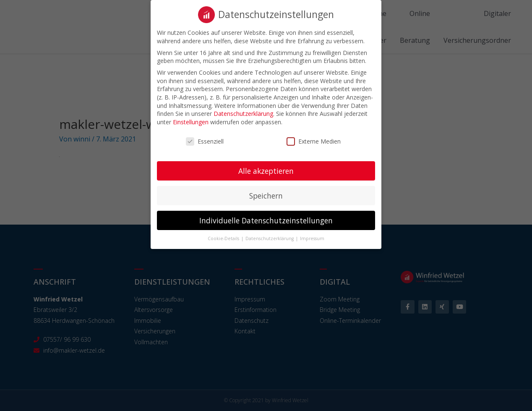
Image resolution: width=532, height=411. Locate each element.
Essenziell (205, 140)
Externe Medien (314, 140)
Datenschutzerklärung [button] (270, 237)
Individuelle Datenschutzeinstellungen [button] (266, 219)
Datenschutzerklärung (243, 112)
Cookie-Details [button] (224, 237)
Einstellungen (191, 120)
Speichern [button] (266, 194)
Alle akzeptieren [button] (266, 169)
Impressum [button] (312, 237)
